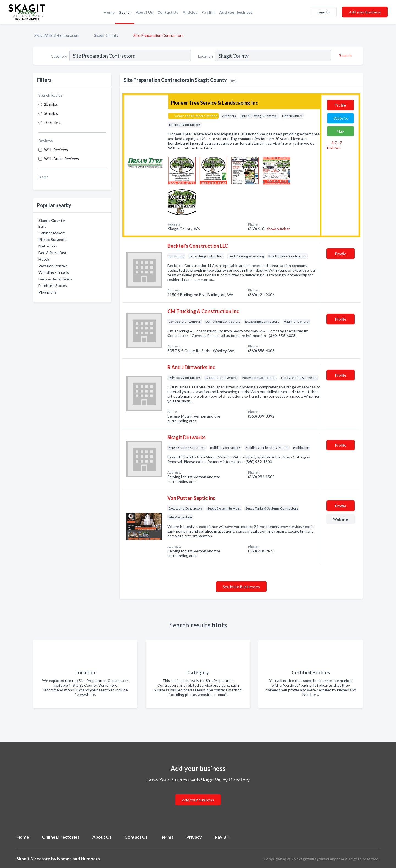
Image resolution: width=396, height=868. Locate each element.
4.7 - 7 (334, 145)
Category (59, 56)
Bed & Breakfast (53, 253)
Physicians (48, 292)
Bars (42, 226)
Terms (167, 837)
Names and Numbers (79, 859)
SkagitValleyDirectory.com (57, 35)
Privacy (194, 837)
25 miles (51, 104)
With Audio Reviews (61, 159)
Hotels (44, 259)
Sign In (324, 12)
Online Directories (61, 837)
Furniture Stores (53, 286)
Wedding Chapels (54, 272)
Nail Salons (48, 246)
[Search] (345, 55)
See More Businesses (241, 587)
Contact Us (168, 12)
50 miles (51, 113)
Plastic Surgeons (53, 239)
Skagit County (106, 35)
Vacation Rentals (53, 266)
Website (341, 118)
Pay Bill (208, 12)
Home (109, 12)
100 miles (52, 122)
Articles (190, 12)
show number (278, 229)
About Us (144, 12)
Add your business (236, 12)
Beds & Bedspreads (55, 279)
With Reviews (56, 150)
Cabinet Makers (52, 233)
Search (125, 12)
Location (205, 56)
